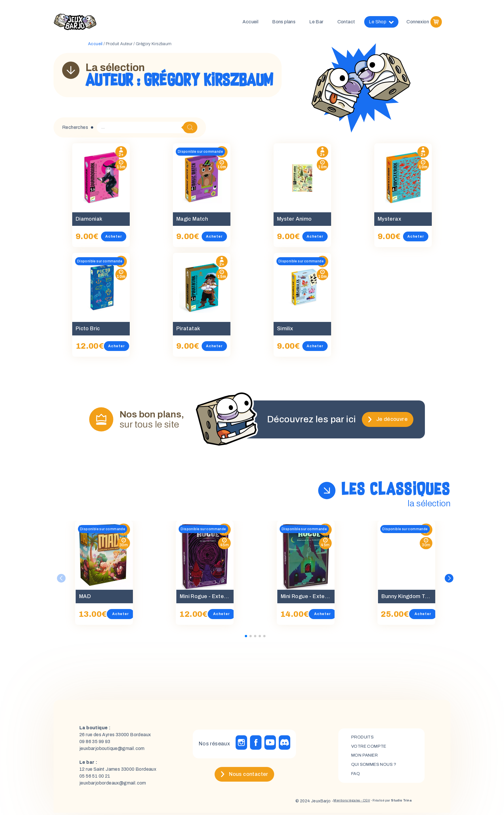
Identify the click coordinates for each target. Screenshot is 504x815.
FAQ (356, 777)
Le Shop (381, 23)
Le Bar (316, 23)
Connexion (418, 23)
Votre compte (371, 748)
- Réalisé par (385, 803)
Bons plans (284, 23)
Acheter (121, 238)
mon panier (367, 758)
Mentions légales (329, 803)
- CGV (352, 803)
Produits (364, 738)
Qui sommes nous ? (376, 767)
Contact (346, 23)
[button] (450, 581)
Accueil (250, 23)
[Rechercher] (190, 129)
